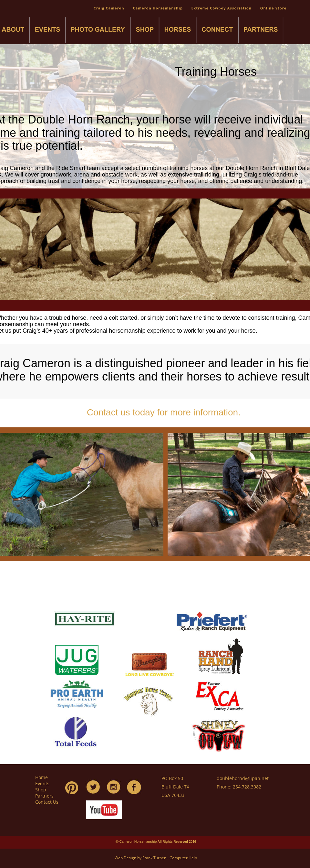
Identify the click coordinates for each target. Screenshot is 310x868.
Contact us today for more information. (165, 412)
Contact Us (47, 802)
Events (42, 783)
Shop (41, 790)
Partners (44, 796)
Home (41, 777)
